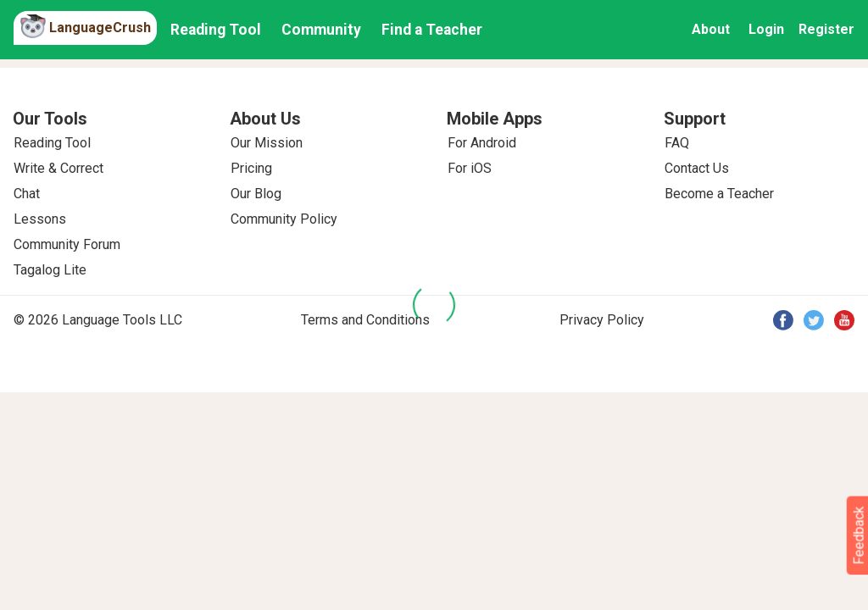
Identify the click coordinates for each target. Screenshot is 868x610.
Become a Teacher (719, 194)
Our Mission (267, 143)
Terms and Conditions (365, 320)
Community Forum (67, 244)
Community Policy (284, 219)
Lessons (40, 219)
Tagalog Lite (50, 270)
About (711, 29)
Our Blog (256, 194)
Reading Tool (216, 30)
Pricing (251, 168)
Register (826, 29)
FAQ (677, 143)
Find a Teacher (432, 30)
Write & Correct (58, 168)
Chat (27, 194)
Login (766, 29)
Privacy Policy (602, 320)
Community (321, 30)
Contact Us (697, 168)
